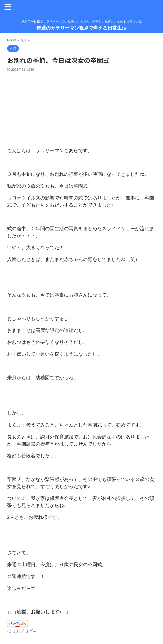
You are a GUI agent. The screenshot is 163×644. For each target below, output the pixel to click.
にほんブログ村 (24, 631)
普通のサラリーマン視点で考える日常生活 (81, 28)
